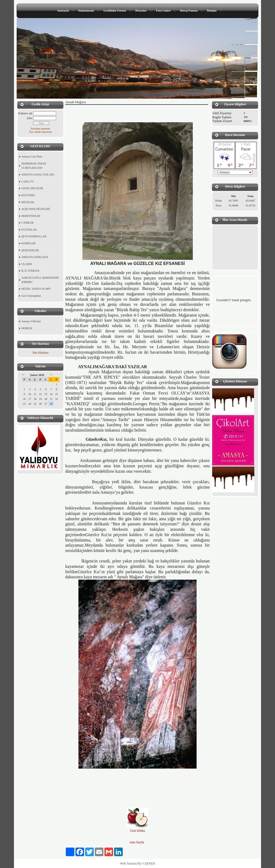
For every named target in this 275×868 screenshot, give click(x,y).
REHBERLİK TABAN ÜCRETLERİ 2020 (34, 166)
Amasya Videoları (31, 321)
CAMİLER (28, 223)
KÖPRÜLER (29, 243)
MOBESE (27, 328)
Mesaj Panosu (189, 10)
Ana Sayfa (137, 842)
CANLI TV (28, 182)
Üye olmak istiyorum (40, 132)
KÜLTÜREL (28, 195)
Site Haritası (41, 353)
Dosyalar (141, 10)
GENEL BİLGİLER (32, 188)
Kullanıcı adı (25, 113)
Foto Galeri (163, 10)
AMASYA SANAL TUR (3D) (38, 175)
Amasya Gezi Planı (32, 157)
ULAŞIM (27, 264)
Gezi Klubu (137, 831)
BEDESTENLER (31, 216)
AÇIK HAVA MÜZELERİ (36, 209)
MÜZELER (28, 202)
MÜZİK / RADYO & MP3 (36, 289)
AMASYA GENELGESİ (35, 257)
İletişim (212, 10)
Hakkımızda (86, 10)
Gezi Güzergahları (31, 296)
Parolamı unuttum (41, 129)
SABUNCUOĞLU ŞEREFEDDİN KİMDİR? (40, 280)
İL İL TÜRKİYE (30, 271)
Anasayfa (63, 10)
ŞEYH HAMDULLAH (34, 236)
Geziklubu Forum (115, 10)
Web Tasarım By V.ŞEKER (138, 863)
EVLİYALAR (29, 230)
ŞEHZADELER (30, 250)
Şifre (30, 118)
